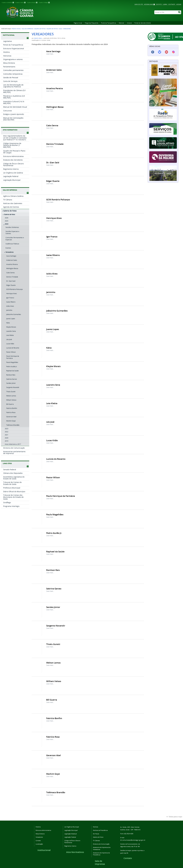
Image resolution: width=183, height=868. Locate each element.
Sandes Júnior (53, 607)
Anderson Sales (54, 70)
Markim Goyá (53, 774)
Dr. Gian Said (53, 162)
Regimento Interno (70, 846)
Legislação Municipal (71, 830)
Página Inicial (78, 23)
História (38, 827)
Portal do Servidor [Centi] (143, 23)
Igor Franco (52, 237)
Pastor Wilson (53, 477)
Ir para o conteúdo (8, 3)
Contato (159, 4)
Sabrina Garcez (54, 589)
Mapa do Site (139, 4)
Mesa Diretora (40, 834)
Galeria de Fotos (40, 29)
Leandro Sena (53, 385)
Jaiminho (51, 292)
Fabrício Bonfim (54, 718)
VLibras (165, 4)
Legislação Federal (70, 837)
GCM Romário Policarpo (58, 200)
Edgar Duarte (53, 181)
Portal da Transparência (109, 23)
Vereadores (39, 837)
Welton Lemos (53, 663)
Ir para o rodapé (44, 3)
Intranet (129, 23)
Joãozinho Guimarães (57, 311)
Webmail (121, 23)
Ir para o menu (21, 3)
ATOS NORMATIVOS (10, 130)
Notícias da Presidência (100, 830)
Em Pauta (96, 834)
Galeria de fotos (52, 29)
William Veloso (54, 681)
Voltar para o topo (175, 817)
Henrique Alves (54, 218)
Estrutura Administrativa (43, 830)
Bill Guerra (52, 700)
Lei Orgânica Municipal (72, 827)
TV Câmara (96, 841)
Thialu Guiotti (53, 644)
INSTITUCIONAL (9, 35)
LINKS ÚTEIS (7, 463)
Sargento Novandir (56, 626)
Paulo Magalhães (55, 514)
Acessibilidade (148, 4)
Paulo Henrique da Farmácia (61, 496)
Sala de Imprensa (27, 29)
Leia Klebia (52, 403)
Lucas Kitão (52, 440)
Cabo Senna (52, 125)
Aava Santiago (53, 51)
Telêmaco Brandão (56, 792)
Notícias (96, 827)
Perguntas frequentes (92, 23)
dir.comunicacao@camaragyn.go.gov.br (133, 840)
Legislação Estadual (71, 834)
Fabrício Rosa (53, 737)
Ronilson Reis (53, 570)
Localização (39, 844)
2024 (60, 29)
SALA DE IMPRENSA (10, 190)
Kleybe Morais (53, 366)
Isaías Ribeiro (53, 255)
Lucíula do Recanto (56, 459)
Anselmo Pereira (55, 88)
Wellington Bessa (55, 107)
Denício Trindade (55, 144)
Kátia (49, 348)
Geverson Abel (54, 755)
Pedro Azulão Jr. (54, 533)
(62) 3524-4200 (129, 834)
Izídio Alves (52, 274)
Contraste (172, 4)
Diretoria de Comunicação (101, 844)
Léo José (50, 422)
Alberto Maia (38, 38)
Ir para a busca (33, 3)
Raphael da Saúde (55, 552)
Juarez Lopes (53, 329)
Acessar (179, 4)
